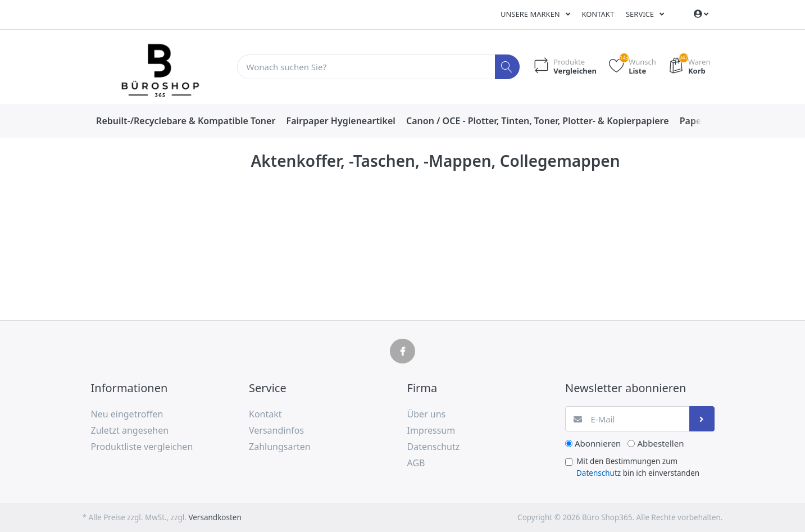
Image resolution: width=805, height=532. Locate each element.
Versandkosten (215, 517)
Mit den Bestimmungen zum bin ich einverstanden (638, 467)
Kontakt (598, 14)
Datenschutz (599, 473)
